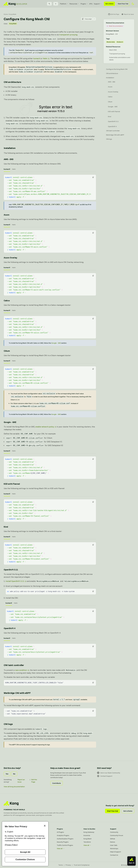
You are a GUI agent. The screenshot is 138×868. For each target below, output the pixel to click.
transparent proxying (68, 35)
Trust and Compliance (82, 865)
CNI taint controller (113, 131)
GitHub (113, 839)
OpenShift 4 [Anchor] (9, 628)
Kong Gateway (89, 832)
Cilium (110, 102)
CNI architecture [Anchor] (12, 82)
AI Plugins (60, 832)
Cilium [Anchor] (7, 351)
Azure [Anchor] (7, 215)
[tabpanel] (50, 187)
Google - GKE (56, 343)
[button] (93, 177)
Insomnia (87, 835)
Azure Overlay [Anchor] (10, 258)
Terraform (87, 842)
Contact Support (105, 776)
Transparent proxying (117, 54)
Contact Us (114, 855)
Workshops (114, 848)
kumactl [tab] (7, 169)
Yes (7, 774)
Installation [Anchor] (10, 148)
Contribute (57, 783)
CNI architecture (112, 73)
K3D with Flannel (114, 111)
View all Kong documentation (14, 787)
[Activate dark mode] (133, 4)
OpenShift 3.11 (113, 121)
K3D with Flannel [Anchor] (12, 484)
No (14, 774)
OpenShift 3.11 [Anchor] (11, 570)
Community (114, 832)
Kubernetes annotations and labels (120, 59)
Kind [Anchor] (6, 527)
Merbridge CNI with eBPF (115, 135)
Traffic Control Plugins (65, 845)
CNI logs (109, 139)
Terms (61, 865)
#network (120, 42)
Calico (110, 97)
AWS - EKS (112, 82)
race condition (21, 670)
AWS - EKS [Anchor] (9, 159)
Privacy (68, 865)
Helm (45, 58)
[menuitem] (64, 4)
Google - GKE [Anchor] (10, 422)
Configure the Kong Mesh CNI (117, 69)
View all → (61, 848)
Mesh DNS (113, 50)
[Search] (49, 4)
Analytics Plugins (63, 835)
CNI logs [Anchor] (8, 724)
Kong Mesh (13, 14)
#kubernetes (111, 42)
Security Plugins (63, 842)
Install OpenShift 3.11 (15, 581)
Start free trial (112, 811)
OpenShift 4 (112, 126)
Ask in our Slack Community (109, 773)
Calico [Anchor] (7, 300)
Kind (110, 117)
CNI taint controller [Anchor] (14, 665)
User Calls (114, 845)
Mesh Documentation (115, 26)
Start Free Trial (123, 4)
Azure (110, 87)
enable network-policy (45, 427)
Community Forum (117, 835)
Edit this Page (34, 781)
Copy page (87, 19)
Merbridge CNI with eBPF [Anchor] (17, 693)
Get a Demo (109, 4)
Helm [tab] (14, 169)
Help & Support (115, 852)
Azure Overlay (113, 92)
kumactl (37, 58)
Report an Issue (21, 781)
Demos (113, 842)
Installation (110, 78)
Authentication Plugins (65, 839)
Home (6, 14)
